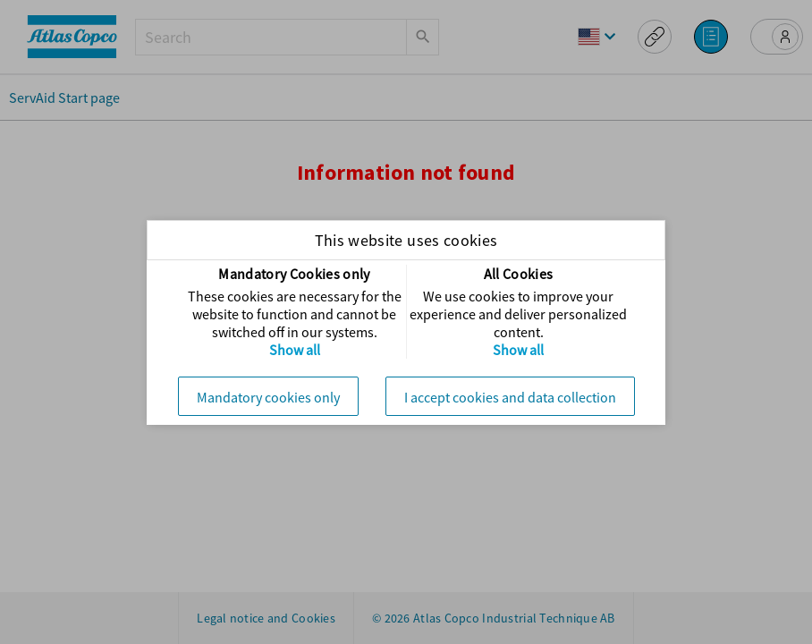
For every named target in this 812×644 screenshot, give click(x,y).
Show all (295, 350)
